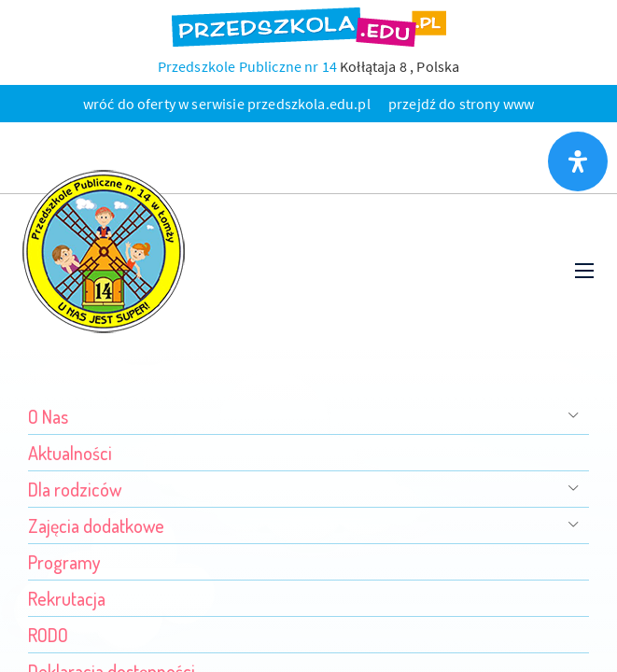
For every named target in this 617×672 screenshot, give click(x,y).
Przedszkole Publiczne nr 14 (247, 66)
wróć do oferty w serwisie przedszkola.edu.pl (227, 104)
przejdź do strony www (461, 104)
